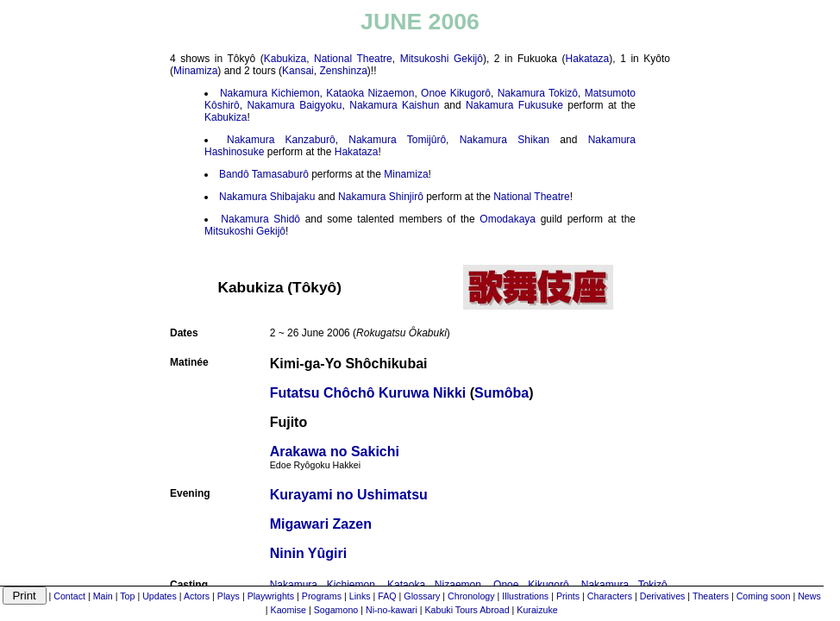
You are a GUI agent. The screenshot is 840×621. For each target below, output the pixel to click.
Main (103, 596)
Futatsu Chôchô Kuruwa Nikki (368, 393)
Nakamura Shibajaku (267, 197)
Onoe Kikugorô (456, 93)
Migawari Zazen (321, 524)
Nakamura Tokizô (538, 93)
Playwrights (271, 596)
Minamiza (195, 71)
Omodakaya (508, 219)
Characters (610, 596)
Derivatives (663, 596)
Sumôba (501, 393)
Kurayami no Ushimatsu (349, 495)
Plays (229, 596)
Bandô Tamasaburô (264, 174)
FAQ (387, 596)
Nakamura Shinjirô (381, 197)
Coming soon (764, 596)
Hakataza (588, 59)
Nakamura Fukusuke (514, 105)
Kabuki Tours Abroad (467, 610)
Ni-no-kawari (392, 610)
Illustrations (525, 596)
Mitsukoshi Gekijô (442, 59)
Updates (160, 596)
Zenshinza (343, 71)
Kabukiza (285, 59)
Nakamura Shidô (260, 219)
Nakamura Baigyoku (294, 105)
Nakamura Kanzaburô (281, 140)
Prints (568, 596)
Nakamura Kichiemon (270, 93)
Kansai (298, 71)
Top (127, 596)
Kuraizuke (537, 610)
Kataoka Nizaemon (370, 93)
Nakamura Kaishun (394, 105)
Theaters (711, 596)
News (809, 596)
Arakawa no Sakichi (335, 457)
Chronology (471, 596)
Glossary (422, 596)
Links (360, 596)
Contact (69, 596)
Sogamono (336, 610)
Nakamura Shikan (505, 140)
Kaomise (288, 610)
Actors (197, 596)
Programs (322, 596)
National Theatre (353, 59)
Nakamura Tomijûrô (397, 140)
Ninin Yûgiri (308, 553)
